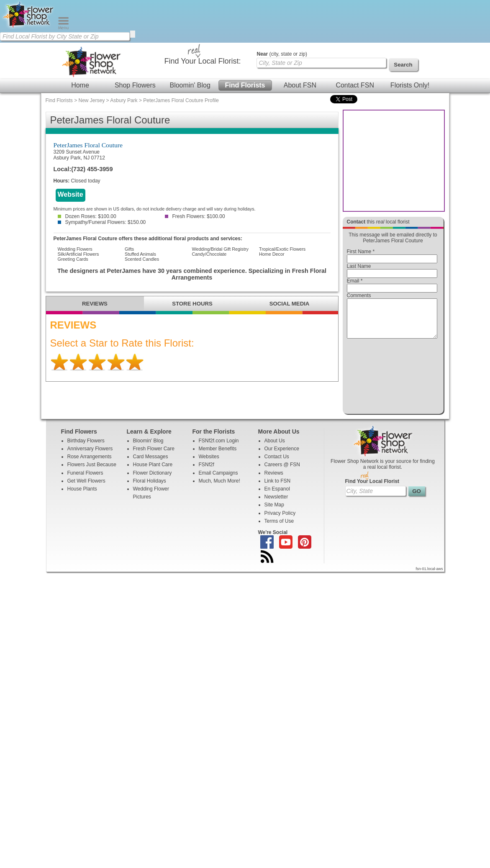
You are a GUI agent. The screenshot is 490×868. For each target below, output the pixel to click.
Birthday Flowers (86, 448)
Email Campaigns (218, 480)
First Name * (361, 252)
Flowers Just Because (92, 472)
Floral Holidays (150, 488)
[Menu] (63, 28)
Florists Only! (410, 85)
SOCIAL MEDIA (290, 304)
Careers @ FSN (282, 472)
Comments (359, 295)
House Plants (82, 496)
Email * (355, 281)
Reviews (274, 480)
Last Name (359, 266)
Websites (209, 464)
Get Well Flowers (86, 488)
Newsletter (276, 504)
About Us (275, 448)
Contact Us (277, 464)
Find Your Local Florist (372, 489)
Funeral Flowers (85, 480)
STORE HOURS (192, 304)
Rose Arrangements (90, 464)
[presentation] (392, 378)
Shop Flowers (135, 85)
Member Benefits (218, 456)
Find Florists (245, 85)
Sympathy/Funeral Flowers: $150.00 (102, 222)
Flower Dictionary (153, 480)
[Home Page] (29, 28)
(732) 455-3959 (92, 169)
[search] (133, 34)
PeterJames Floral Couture (88, 145)
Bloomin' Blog (190, 85)
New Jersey (92, 100)
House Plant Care (153, 472)
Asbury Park (124, 100)
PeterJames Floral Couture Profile (181, 100)
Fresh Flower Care (154, 456)
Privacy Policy (280, 521)
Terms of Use (279, 529)
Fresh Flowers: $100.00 (195, 216)
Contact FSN (355, 85)
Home (80, 85)
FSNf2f (207, 472)
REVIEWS (95, 304)
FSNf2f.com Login (219, 448)
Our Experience (282, 456)
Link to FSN (278, 488)
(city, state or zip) (282, 54)
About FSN (300, 85)
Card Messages (151, 464)
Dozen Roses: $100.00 (87, 216)
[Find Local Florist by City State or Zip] (65, 36)
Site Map (274, 512)
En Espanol (277, 496)
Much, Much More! (219, 488)
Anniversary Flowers (90, 456)
